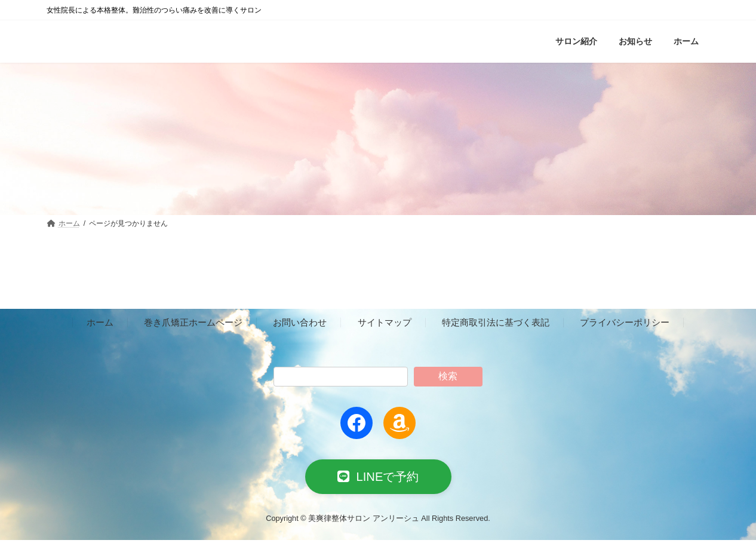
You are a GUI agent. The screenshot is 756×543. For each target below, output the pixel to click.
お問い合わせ (300, 322)
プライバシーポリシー (625, 322)
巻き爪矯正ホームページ (193, 322)
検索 (448, 376)
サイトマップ (385, 322)
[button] (378, 478)
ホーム (100, 322)
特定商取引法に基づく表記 (496, 322)
